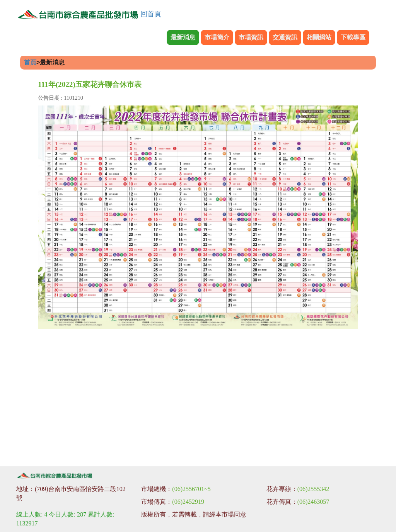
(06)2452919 (188, 502)
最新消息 (183, 37)
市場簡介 (217, 37)
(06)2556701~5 (191, 489)
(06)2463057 (313, 502)
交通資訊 (285, 37)
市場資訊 (251, 37)
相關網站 (319, 37)
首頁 (30, 62)
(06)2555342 (313, 489)
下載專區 (353, 37)
